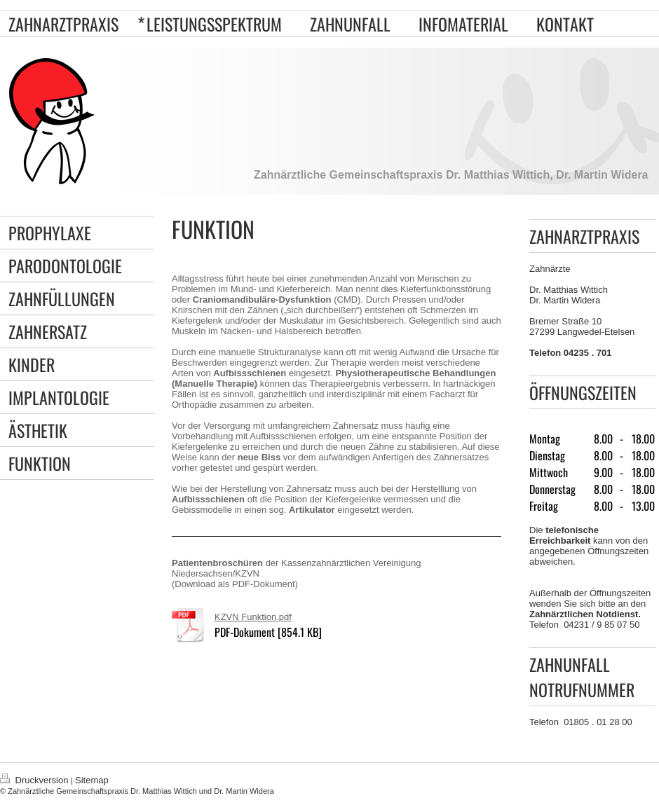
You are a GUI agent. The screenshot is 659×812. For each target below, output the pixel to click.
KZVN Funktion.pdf (253, 617)
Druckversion (35, 780)
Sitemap (92, 780)
